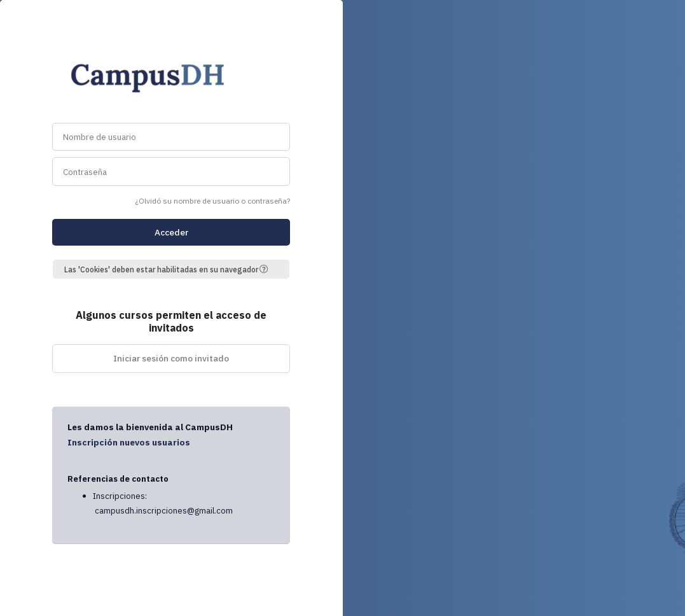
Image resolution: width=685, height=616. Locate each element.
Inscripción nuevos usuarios (129, 442)
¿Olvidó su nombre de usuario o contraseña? (212, 201)
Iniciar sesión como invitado (171, 358)
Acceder (171, 232)
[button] (268, 269)
